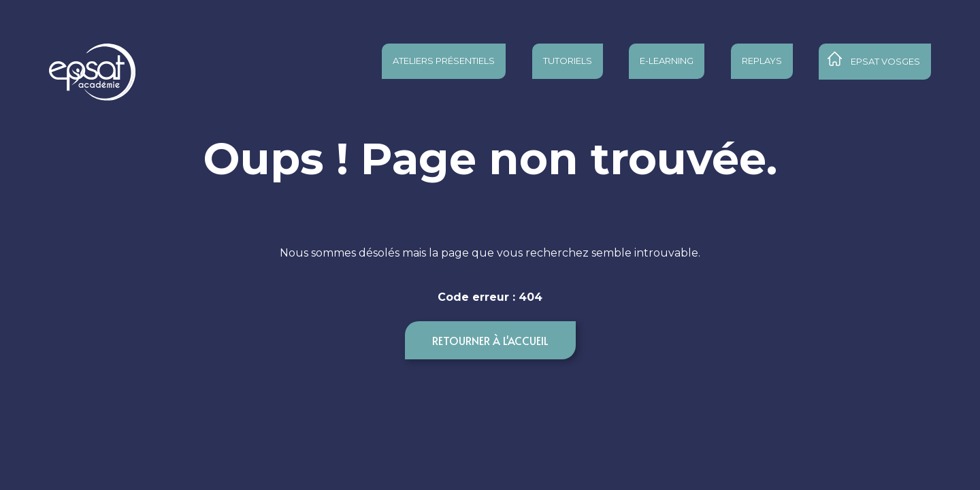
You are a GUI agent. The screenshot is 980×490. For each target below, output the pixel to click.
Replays (762, 61)
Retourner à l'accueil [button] (490, 340)
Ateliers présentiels (444, 61)
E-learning (667, 61)
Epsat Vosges (885, 61)
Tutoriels (568, 61)
